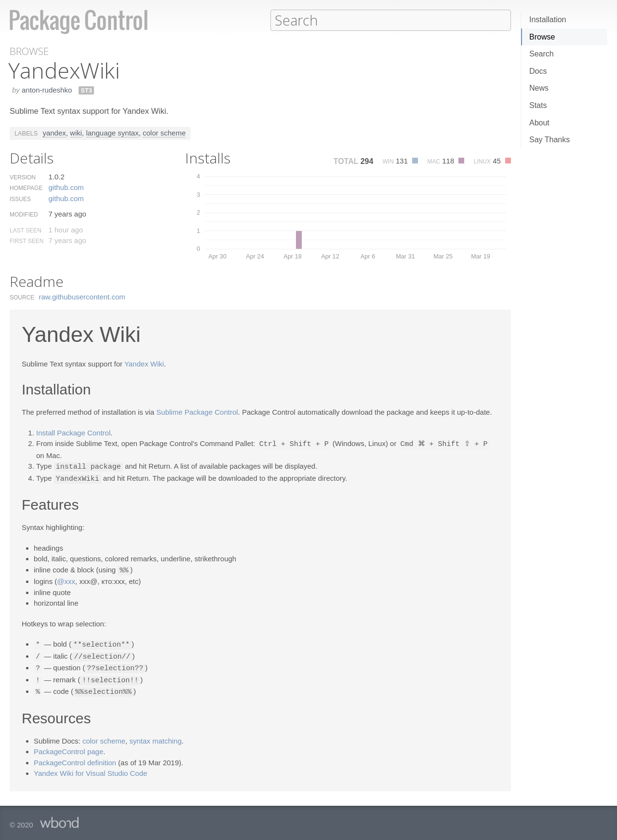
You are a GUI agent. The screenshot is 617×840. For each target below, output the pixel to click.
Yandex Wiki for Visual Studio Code (90, 768)
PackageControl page (68, 747)
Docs (538, 71)
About (539, 123)
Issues (20, 199)
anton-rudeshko (47, 89)
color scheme (164, 132)
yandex (54, 132)
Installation (548, 20)
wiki (76, 132)
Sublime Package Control (197, 412)
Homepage (26, 188)
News (539, 88)
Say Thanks (550, 140)
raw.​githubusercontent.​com (82, 296)
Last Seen (26, 230)
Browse (542, 37)
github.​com (66, 187)
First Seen (27, 241)
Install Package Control (73, 432)
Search (542, 54)
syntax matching (155, 736)
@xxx (66, 579)
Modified (24, 214)
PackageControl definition (75, 758)
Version (23, 177)
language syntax (112, 132)
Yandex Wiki (144, 363)
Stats (538, 105)
